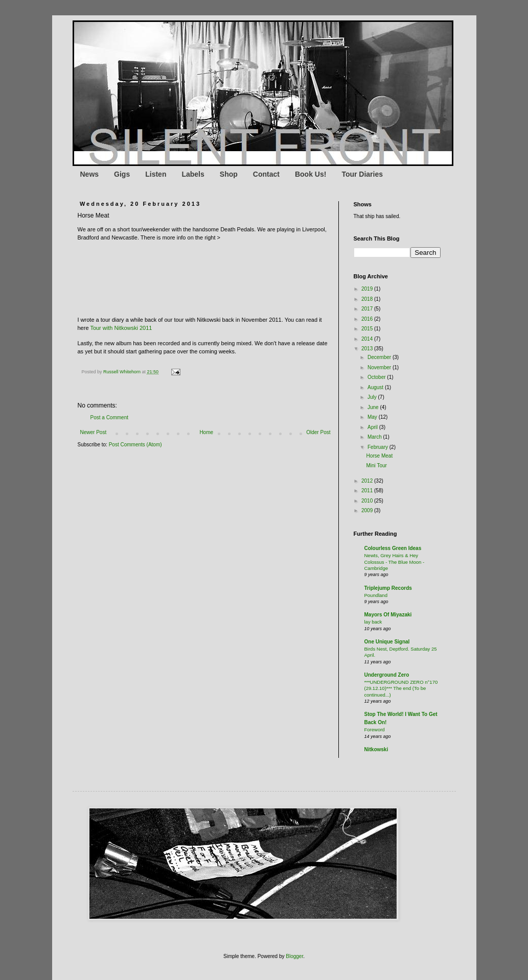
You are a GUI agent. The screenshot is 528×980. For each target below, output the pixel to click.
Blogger (294, 956)
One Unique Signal (387, 642)
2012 (368, 481)
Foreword (375, 730)
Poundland (376, 595)
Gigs (122, 174)
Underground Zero (387, 675)
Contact (266, 174)
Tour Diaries (362, 174)
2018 (368, 299)
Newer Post (94, 432)
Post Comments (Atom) (135, 445)
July (373, 397)
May (373, 417)
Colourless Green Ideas (393, 548)
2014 (368, 339)
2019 (368, 289)
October (377, 377)
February (378, 447)
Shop (229, 174)
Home (206, 432)
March (375, 437)
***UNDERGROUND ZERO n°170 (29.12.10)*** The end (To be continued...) (401, 688)
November (380, 367)
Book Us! (311, 174)
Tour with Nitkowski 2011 (121, 328)
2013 (368, 349)
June (374, 407)
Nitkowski (376, 749)
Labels (193, 174)
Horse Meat (380, 456)
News (90, 174)
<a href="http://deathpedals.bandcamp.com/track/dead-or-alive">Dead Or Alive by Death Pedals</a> (180, 275)
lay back (373, 622)
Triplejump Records (388, 588)
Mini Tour (377, 465)
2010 (368, 501)
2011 (368, 491)
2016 (368, 319)
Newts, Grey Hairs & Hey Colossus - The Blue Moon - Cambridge (395, 562)
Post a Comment (109, 417)
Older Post (318, 432)
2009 (368, 510)
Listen (156, 174)
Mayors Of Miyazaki (388, 615)
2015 (368, 329)
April (373, 427)
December (380, 357)
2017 (368, 309)
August (376, 387)
